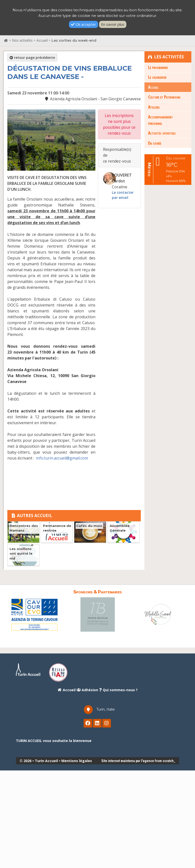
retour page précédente (32, 57)
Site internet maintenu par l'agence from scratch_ (138, 761)
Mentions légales (77, 761)
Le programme (158, 67)
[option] (34, 614)
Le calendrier (157, 77)
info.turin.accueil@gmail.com (62, 458)
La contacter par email (123, 195)
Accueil (42, 40)
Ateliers (154, 107)
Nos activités (22, 40)
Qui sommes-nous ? (118, 690)
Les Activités (166, 57)
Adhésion (87, 690)
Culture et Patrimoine (164, 97)
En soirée (155, 143)
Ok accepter (84, 24)
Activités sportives (162, 133)
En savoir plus (113, 24)
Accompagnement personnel (161, 120)
